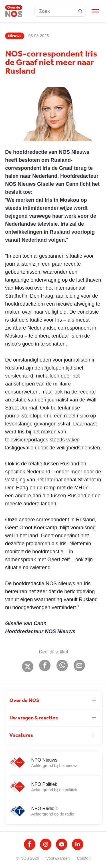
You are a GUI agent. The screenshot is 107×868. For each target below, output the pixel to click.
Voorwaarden (58, 858)
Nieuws (15, 36)
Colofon (84, 858)
